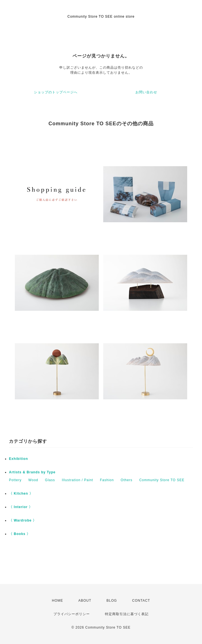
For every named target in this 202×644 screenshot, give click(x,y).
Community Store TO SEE (162, 480)
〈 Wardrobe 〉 (23, 520)
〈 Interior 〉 (21, 507)
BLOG (112, 601)
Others (126, 480)
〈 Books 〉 (20, 534)
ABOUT (85, 601)
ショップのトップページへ (56, 92)
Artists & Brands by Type (32, 472)
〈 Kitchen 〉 (21, 494)
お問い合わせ (146, 92)
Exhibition (18, 459)
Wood (33, 480)
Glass (50, 480)
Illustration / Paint (77, 480)
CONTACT (141, 601)
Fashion (107, 480)
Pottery (15, 480)
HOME (58, 601)
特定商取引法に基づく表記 (127, 614)
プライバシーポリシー (72, 614)
